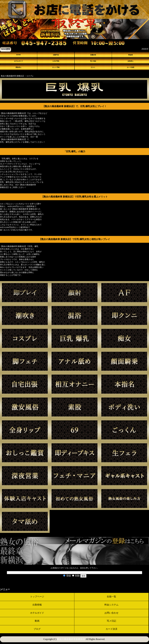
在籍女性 (93, 55)
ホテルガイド (18, 61)
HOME (19, 55)
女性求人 (131, 61)
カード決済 (131, 67)
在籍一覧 (111, 597)
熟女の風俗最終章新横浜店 (71, 639)
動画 (37, 621)
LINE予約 (56, 61)
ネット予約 (56, 67)
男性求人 (18, 67)
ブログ (37, 629)
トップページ (37, 597)
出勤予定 (56, 55)
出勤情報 (37, 605)
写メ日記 (93, 61)
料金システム (111, 605)
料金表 (131, 55)
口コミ (93, 67)
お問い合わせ (111, 613)
